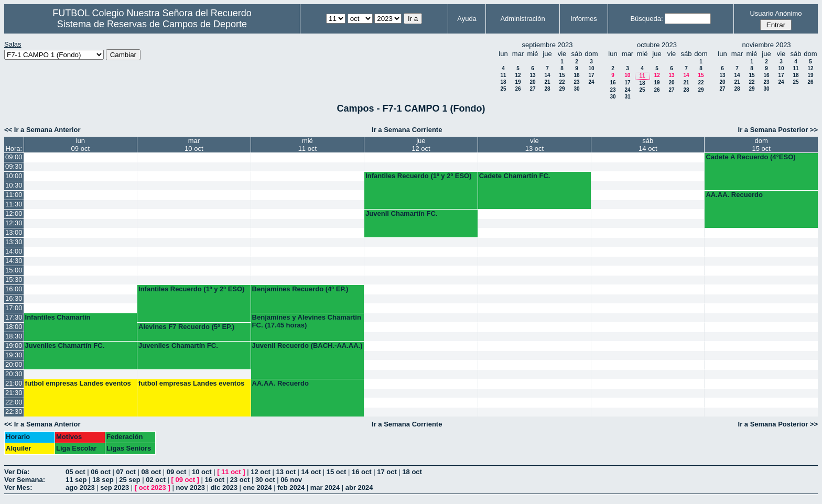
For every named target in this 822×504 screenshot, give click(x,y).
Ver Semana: (25, 480)
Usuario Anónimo (776, 13)
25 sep (129, 480)
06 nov (291, 480)
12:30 (14, 223)
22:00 (14, 402)
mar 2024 (325, 487)
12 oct (261, 472)
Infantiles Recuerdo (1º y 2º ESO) (418, 176)
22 (562, 82)
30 (576, 89)
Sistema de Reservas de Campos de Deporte (152, 24)
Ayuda (467, 19)
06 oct (101, 472)
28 (547, 89)
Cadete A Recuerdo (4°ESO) (750, 157)
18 (503, 82)
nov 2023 (190, 487)
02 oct (156, 480)
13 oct (286, 472)
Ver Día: (17, 472)
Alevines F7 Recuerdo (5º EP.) (186, 327)
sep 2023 (115, 487)
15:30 (14, 280)
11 (503, 75)
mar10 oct (194, 145)
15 (562, 75)
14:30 (14, 261)
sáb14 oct (648, 145)
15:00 (14, 270)
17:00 (14, 308)
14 (547, 75)
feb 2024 (291, 487)
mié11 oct (307, 145)
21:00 (14, 383)
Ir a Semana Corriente (407, 130)
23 (576, 82)
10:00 (14, 176)
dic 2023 (224, 487)
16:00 (14, 289)
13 (532, 75)
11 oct (231, 472)
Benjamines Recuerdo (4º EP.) (300, 289)
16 (576, 75)
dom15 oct (761, 145)
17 (591, 75)
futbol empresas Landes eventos (78, 383)
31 (627, 97)
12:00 (14, 213)
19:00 (14, 346)
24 (591, 82)
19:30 (14, 355)
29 (562, 89)
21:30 (14, 393)
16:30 (14, 298)
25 (503, 89)
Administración (522, 19)
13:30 (14, 242)
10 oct (202, 472)
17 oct (387, 472)
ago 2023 (80, 487)
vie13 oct (534, 145)
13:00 (14, 232)
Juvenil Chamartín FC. (401, 213)
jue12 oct (421, 145)
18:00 (14, 327)
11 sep (76, 480)
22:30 (14, 412)
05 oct (75, 472)
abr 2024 (359, 487)
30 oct (265, 480)
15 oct (337, 472)
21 (547, 82)
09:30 (14, 166)
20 (532, 82)
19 (518, 82)
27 (532, 89)
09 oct (177, 472)
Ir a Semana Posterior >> (778, 130)
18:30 (14, 336)
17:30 (14, 317)
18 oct (412, 472)
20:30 (14, 374)
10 (591, 68)
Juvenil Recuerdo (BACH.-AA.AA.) (307, 346)
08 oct (152, 472)
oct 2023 (153, 487)
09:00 (14, 157)
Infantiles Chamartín (58, 317)
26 (518, 89)
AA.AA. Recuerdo (734, 195)
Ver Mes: (18, 487)
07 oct (126, 472)
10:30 (14, 185)
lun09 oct (80, 145)
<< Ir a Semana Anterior (42, 130)
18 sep (103, 480)
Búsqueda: (646, 19)
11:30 (14, 204)
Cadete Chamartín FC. (515, 176)
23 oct (240, 480)
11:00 (14, 195)
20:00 (14, 364)
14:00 (14, 251)
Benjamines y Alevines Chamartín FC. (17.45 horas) (307, 321)
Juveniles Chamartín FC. (65, 346)
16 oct (362, 472)
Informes (584, 19)
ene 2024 (258, 487)
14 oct (311, 472)
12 (518, 75)
